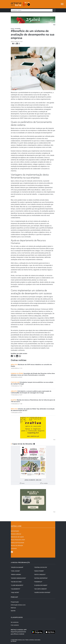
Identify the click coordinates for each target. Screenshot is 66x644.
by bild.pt (14, 641)
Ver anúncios (15, 622)
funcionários (49, 202)
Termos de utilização (17, 545)
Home (12, 29)
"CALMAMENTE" (16, 589)
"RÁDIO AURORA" (16, 574)
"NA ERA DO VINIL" (16, 582)
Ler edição (44, 483)
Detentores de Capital (17, 537)
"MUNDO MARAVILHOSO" (18, 578)
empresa (35, 306)
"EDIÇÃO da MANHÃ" (17, 567)
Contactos (14, 548)
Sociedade (18, 29)
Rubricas (13, 608)
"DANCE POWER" (39, 571)
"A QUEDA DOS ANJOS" (41, 585)
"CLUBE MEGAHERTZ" (17, 585)
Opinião (13, 611)
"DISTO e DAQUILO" (40, 574)
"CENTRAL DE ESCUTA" (41, 567)
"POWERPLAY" (38, 582)
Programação (15, 602)
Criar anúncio (15, 625)
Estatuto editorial (16, 534)
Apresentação (15, 531)
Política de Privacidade (18, 543)
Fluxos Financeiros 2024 (18, 540)
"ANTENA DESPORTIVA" (41, 578)
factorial (25, 153)
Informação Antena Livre (18, 605)
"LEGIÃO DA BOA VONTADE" (42, 592)
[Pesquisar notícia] (32, 10)
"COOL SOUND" (15, 571)
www (22, 483)
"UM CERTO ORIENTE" (41, 589)
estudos (17, 188)
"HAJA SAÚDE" (15, 592)
